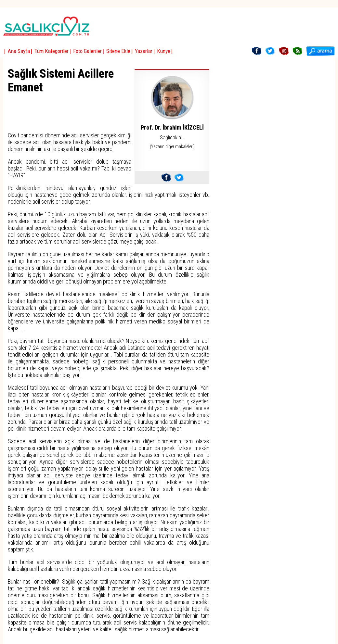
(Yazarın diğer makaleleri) (172, 146)
